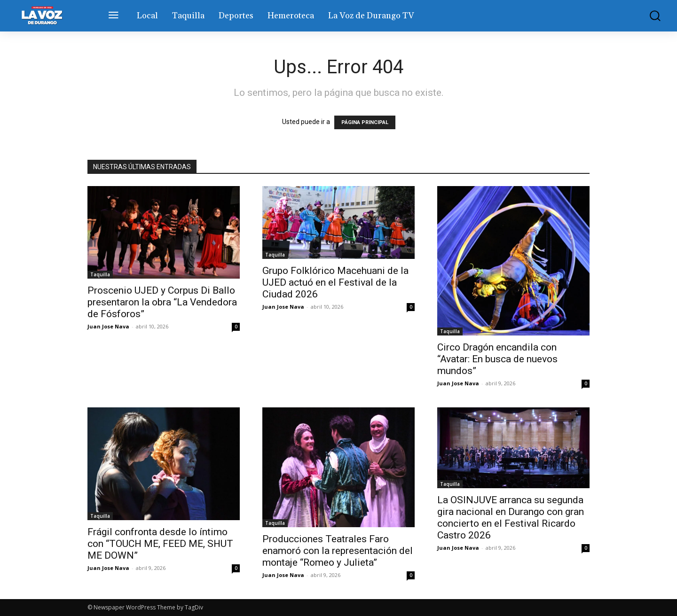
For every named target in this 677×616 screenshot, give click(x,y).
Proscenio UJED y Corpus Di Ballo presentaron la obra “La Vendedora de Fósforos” (162, 302)
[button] (648, 16)
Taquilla (100, 274)
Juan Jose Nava (108, 326)
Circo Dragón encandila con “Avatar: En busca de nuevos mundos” (497, 359)
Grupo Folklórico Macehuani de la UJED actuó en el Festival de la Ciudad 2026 (335, 282)
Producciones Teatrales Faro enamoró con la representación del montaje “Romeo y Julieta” (338, 551)
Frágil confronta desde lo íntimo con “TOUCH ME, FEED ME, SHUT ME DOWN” (160, 544)
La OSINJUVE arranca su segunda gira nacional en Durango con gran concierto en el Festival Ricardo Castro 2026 (511, 518)
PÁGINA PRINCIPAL (365, 122)
